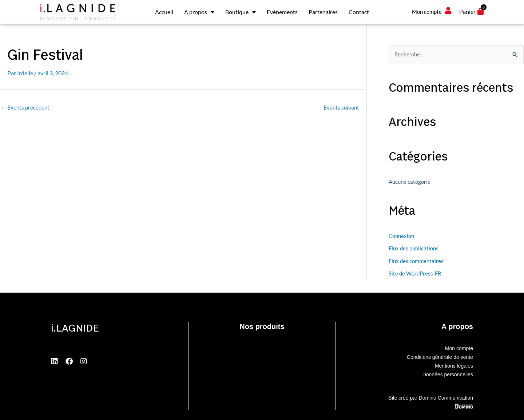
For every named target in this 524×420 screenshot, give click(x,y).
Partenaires (323, 12)
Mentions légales (454, 365)
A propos (199, 12)
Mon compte (459, 348)
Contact (359, 12)
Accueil (164, 12)
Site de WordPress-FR (415, 273)
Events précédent (25, 107)
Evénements (282, 12)
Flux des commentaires (416, 260)
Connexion (401, 236)
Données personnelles (448, 374)
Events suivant (345, 107)
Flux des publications (414, 248)
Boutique (241, 12)
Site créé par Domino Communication (431, 397)
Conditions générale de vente (440, 356)
